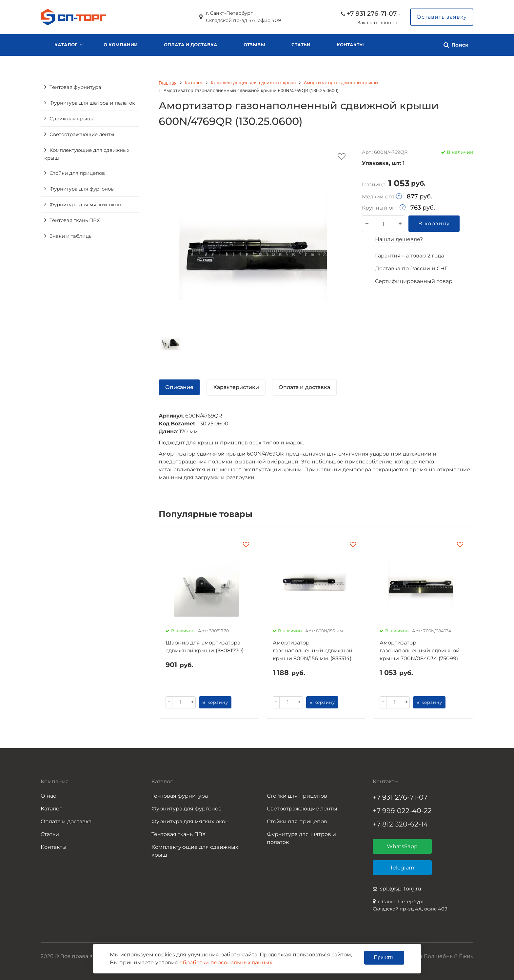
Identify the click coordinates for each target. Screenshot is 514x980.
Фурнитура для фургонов (82, 189)
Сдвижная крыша (72, 119)
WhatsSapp (402, 846)
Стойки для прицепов (77, 173)
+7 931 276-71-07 (372, 13)
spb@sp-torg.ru (401, 889)
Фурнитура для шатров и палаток (92, 103)
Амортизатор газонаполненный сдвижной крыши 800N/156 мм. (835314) (313, 651)
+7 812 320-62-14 (401, 824)
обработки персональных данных (226, 962)
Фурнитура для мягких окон (85, 205)
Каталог (66, 45)
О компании (121, 45)
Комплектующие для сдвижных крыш (87, 154)
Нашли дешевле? (399, 239)
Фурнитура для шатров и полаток (301, 838)
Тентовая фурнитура (75, 87)
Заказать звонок (377, 23)
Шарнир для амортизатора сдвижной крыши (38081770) (205, 647)
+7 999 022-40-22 (402, 811)
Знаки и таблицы (71, 236)
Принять (384, 958)
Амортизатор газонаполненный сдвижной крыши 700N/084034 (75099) (419, 651)
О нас (48, 796)
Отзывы (254, 45)
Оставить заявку (442, 17)
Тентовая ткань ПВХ (75, 220)
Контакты (350, 45)
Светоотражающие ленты (82, 134)
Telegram (402, 868)
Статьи (301, 45)
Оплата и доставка (191, 45)
